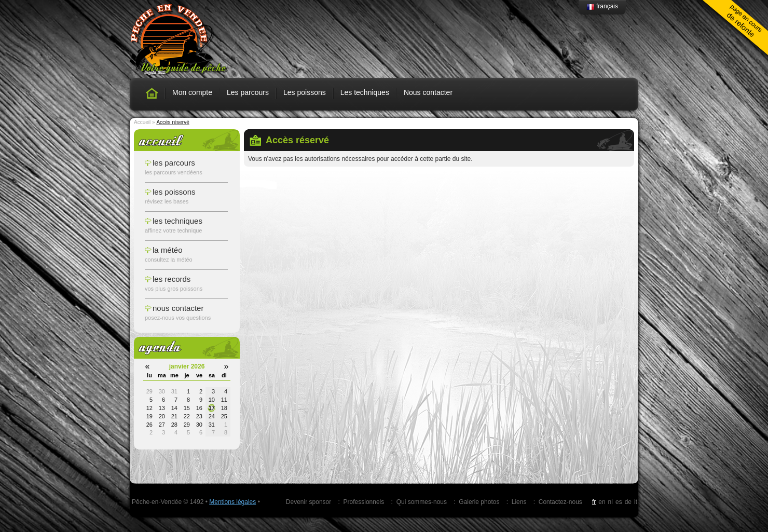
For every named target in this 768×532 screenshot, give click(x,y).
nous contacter (178, 308)
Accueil (142, 122)
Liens (519, 502)
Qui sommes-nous (422, 502)
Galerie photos (479, 502)
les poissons (174, 192)
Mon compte (192, 92)
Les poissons (305, 92)
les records (172, 279)
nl (611, 502)
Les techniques (365, 92)
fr (594, 502)
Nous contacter (428, 92)
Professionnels (364, 502)
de (628, 502)
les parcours (174, 163)
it (636, 502)
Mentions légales (232, 502)
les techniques (177, 221)
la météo (168, 250)
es (619, 502)
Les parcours (248, 92)
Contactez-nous (560, 502)
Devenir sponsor (308, 502)
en (602, 502)
